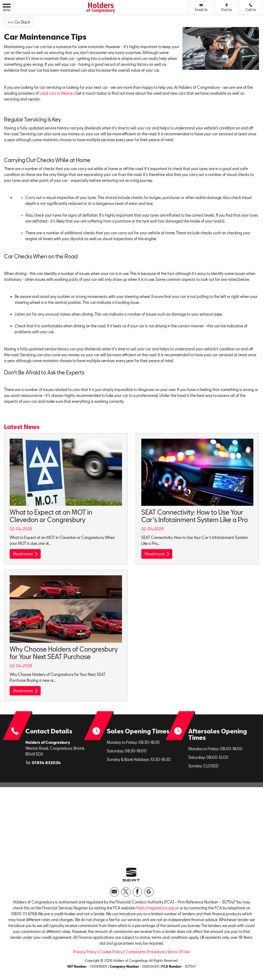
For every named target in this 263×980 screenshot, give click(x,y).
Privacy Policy (85, 954)
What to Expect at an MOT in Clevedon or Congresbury (51, 516)
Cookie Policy (111, 954)
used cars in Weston (57, 93)
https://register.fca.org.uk (157, 911)
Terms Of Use (179, 954)
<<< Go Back (20, 22)
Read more (26, 554)
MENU (7, 7)
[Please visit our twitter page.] (126, 895)
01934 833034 (46, 764)
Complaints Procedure (145, 954)
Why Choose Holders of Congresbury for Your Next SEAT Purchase (64, 653)
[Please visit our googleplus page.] (149, 895)
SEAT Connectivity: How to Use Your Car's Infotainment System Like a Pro (195, 516)
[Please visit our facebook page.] (137, 895)
